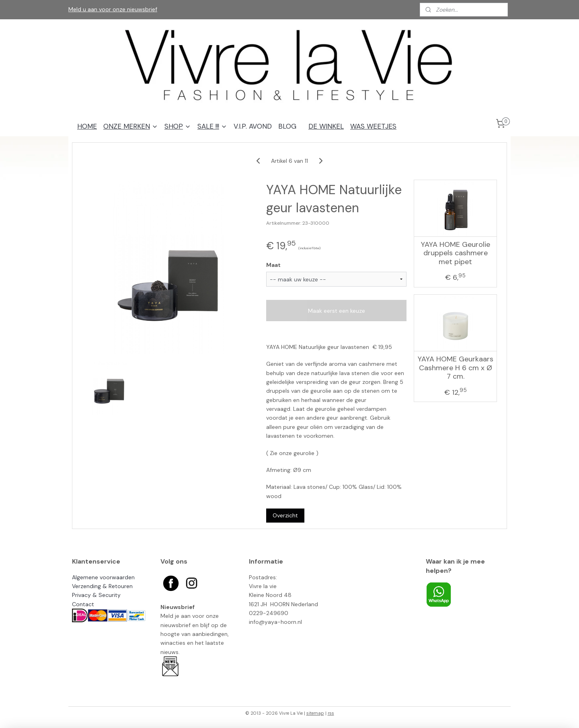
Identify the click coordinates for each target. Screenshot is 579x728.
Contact (83, 604)
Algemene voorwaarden (103, 577)
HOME (87, 126)
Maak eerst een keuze (337, 311)
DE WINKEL (326, 126)
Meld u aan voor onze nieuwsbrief (113, 9)
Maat (273, 265)
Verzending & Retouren (102, 586)
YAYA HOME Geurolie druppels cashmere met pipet (456, 253)
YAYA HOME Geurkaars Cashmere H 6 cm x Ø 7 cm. (456, 368)
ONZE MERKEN (131, 126)
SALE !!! (212, 126)
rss (331, 713)
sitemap (315, 713)
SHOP (178, 126)
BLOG (287, 126)
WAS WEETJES (373, 126)
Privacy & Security (96, 595)
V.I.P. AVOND (253, 126)
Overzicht (285, 515)
